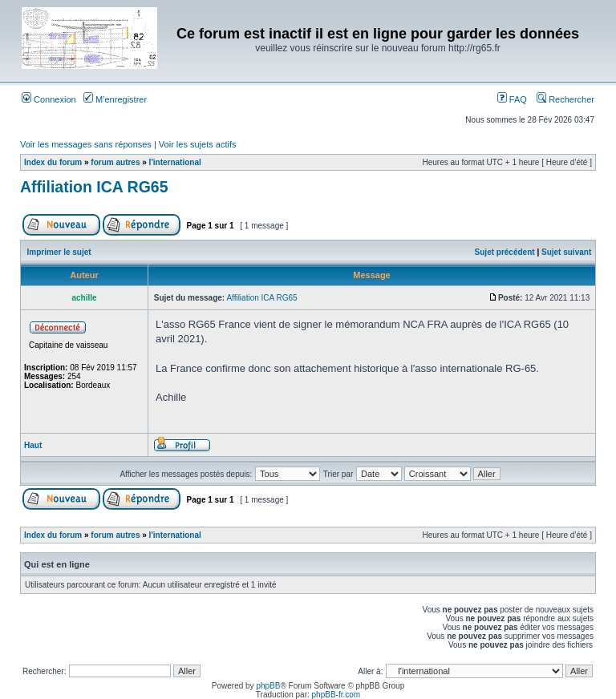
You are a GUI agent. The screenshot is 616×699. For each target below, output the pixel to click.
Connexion (49, 99)
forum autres (115, 162)
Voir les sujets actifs (198, 144)
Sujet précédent (505, 252)
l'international (175, 162)
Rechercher (565, 99)
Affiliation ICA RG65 (94, 187)
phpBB (268, 686)
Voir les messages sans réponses (86, 144)
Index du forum (53, 162)
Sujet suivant (566, 252)
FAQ (512, 99)
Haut (33, 445)
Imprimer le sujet (59, 252)
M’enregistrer (115, 99)
